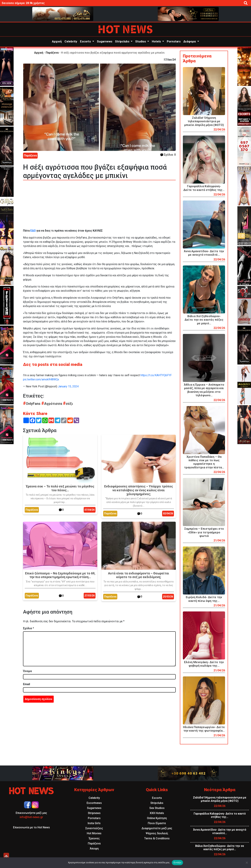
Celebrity (71, 41)
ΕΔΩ (33, 231)
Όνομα (27, 671)
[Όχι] (247, 863)
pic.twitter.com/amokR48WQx (41, 379)
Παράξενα (52, 53)
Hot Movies (94, 833)
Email (26, 684)
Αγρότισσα (52, 404)
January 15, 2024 (68, 386)
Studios (141, 41)
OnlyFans (32, 404)
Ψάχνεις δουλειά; (157, 833)
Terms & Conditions (157, 838)
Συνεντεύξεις (94, 828)
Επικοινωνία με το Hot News (31, 827)
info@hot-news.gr (31, 817)
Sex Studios (157, 808)
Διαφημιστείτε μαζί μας (157, 828)
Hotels (157, 41)
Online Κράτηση (157, 818)
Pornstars (174, 41)
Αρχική (57, 41)
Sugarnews (105, 41)
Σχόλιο (28, 628)
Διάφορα (190, 41)
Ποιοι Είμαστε (157, 823)
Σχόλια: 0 (168, 155)
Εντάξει (177, 862)
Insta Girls (94, 823)
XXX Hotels (157, 813)
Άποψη (94, 849)
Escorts (86, 41)
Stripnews (94, 813)
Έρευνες (94, 838)
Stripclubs (123, 41)
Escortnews (94, 803)
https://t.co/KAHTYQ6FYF (156, 375)
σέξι (68, 404)
